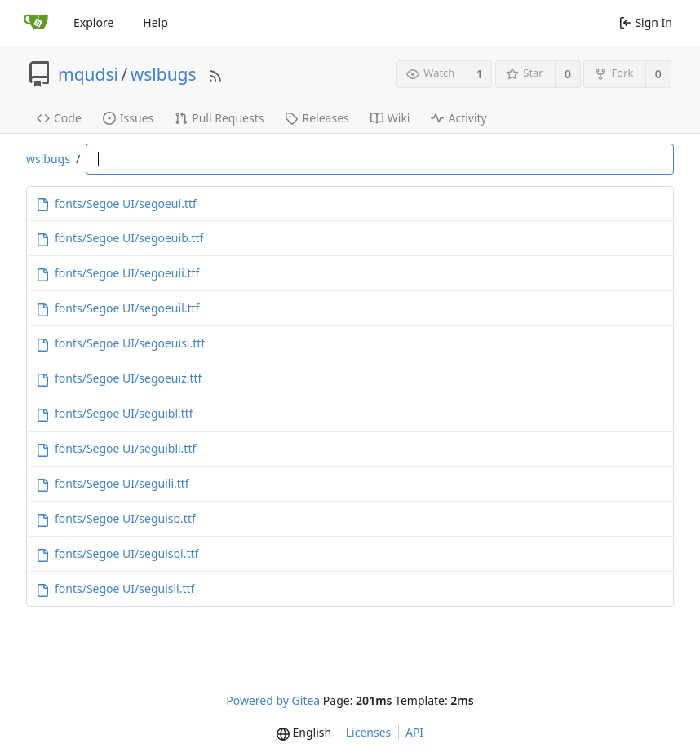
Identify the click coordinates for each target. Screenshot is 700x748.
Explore (93, 22)
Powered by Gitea (273, 700)
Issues (128, 118)
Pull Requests (219, 118)
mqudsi (88, 74)
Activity (459, 118)
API (414, 732)
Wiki (390, 118)
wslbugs (164, 74)
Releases (317, 118)
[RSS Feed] (215, 74)
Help (155, 22)
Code (59, 118)
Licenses (369, 732)
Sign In (646, 22)
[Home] (36, 23)
